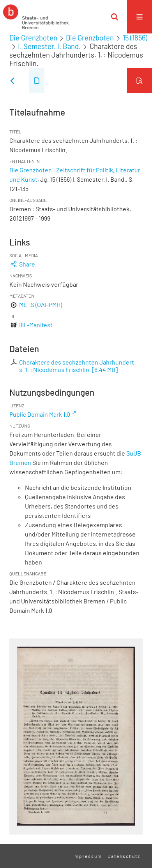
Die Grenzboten (33, 38)
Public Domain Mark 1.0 (40, 414)
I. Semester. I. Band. (49, 46)
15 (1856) (135, 38)
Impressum (87, 856)
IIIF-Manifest (36, 325)
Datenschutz (124, 856)
